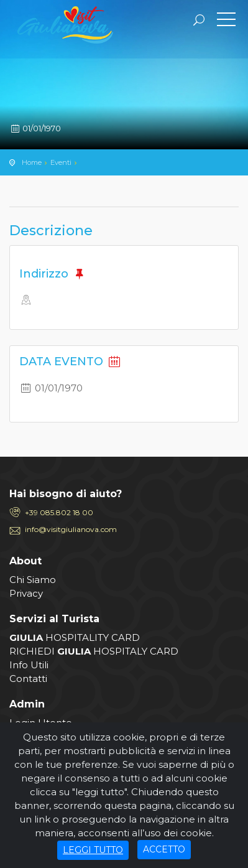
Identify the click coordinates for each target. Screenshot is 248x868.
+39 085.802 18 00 (59, 512)
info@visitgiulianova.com (71, 529)
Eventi (61, 162)
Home (32, 162)
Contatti (28, 679)
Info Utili (29, 665)
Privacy (26, 593)
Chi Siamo (33, 580)
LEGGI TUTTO (93, 850)
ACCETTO (164, 849)
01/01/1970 (35, 128)
